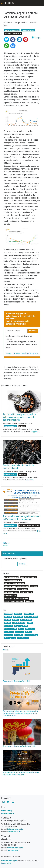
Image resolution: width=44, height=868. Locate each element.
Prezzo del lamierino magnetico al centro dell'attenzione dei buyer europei (22, 518)
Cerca (6, 543)
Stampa (36, 38)
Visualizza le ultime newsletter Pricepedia (22, 353)
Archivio (6, 650)
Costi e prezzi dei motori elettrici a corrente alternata (19, 467)
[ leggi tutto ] (35, 432)
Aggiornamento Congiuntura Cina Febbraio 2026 (19, 746)
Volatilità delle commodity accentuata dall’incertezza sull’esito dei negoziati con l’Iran (21, 774)
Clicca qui (22, 564)
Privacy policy (6, 863)
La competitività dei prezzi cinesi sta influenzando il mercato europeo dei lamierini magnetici (20, 417)
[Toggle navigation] (40, 3)
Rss (5, 546)
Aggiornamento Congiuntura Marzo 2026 (17, 681)
